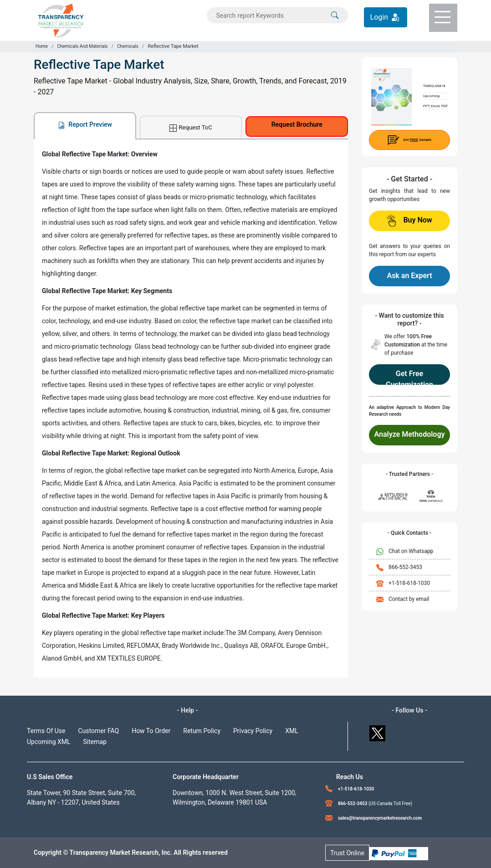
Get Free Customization (409, 377)
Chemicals (128, 46)
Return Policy (202, 731)
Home (42, 46)
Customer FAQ (99, 731)
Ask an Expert (409, 276)
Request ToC (191, 128)
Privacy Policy (253, 731)
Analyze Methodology (410, 434)
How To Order (151, 731)
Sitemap (95, 742)
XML (292, 731)
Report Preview (85, 125)
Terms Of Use (46, 731)
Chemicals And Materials (82, 46)
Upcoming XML (49, 742)
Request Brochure (297, 124)
